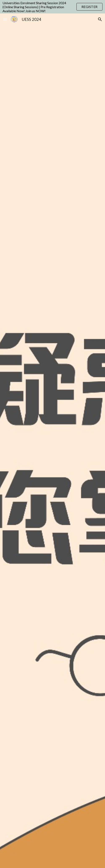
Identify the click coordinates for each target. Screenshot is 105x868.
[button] (5, 19)
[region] (52, 7)
